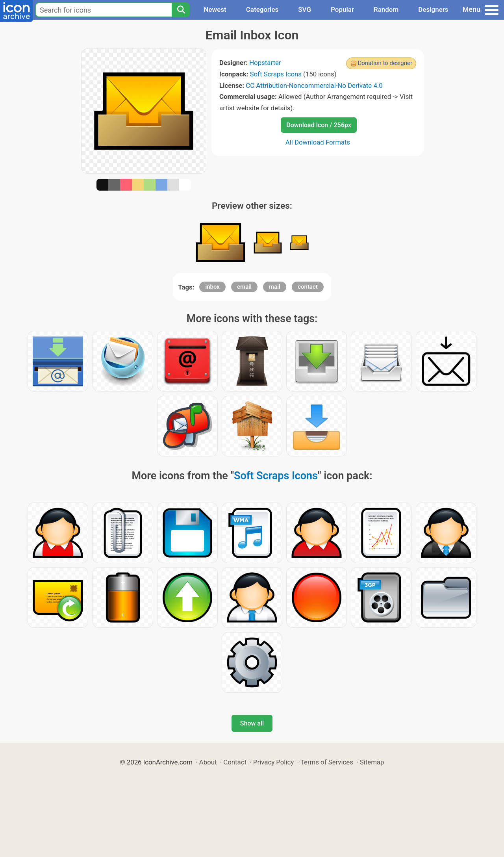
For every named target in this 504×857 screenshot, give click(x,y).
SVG (305, 9)
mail (275, 287)
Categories (262, 9)
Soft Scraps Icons (276, 74)
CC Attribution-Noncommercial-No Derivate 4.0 (314, 85)
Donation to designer (385, 63)
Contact (235, 762)
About (208, 762)
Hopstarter (265, 63)
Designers (433, 9)
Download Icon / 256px (319, 125)
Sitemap (372, 762)
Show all (252, 723)
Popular (342, 9)
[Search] (181, 10)
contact (308, 287)
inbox (212, 287)
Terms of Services (327, 762)
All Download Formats (318, 142)
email (244, 287)
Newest (215, 9)
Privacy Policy (273, 762)
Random (386, 9)
